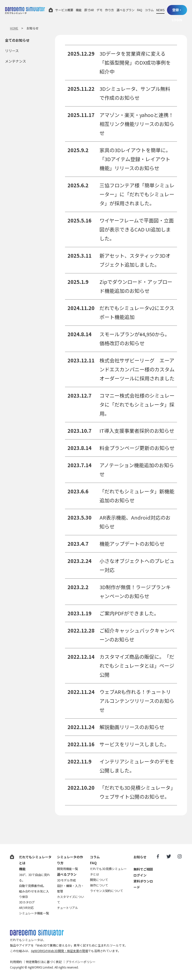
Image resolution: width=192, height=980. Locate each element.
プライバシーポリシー (80, 962)
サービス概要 (64, 10)
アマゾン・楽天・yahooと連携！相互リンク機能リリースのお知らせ (137, 124)
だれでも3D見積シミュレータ (37, 933)
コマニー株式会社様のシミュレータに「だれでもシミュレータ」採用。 (137, 404)
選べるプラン (125, 10)
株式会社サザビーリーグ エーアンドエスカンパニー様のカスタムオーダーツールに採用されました (137, 369)
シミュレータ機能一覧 (34, 913)
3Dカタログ (27, 902)
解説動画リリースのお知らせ (132, 727)
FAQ (140, 10)
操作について (99, 885)
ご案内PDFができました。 (129, 613)
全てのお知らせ (17, 40)
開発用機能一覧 (67, 869)
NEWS (160, 10)
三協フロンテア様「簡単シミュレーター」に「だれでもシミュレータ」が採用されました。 (137, 194)
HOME (14, 28)
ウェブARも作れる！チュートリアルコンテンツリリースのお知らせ (137, 701)
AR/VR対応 (26, 908)
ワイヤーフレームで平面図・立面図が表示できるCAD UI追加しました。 (137, 229)
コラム (149, 10)
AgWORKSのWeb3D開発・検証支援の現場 (59, 951)
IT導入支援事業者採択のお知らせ (137, 431)
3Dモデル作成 (66, 880)
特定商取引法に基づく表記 (44, 962)
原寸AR (89, 10)
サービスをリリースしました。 (134, 744)
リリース (12, 51)
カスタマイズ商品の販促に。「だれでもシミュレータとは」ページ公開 (137, 666)
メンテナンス (15, 61)
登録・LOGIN (177, 11)
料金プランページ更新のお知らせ (137, 448)
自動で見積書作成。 (32, 886)
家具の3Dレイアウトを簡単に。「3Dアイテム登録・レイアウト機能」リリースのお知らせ (135, 159)
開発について (99, 880)
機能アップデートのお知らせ (132, 544)
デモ (99, 10)
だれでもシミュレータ (25, 10)
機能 (79, 10)
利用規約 (16, 962)
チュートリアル (67, 908)
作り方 (109, 10)
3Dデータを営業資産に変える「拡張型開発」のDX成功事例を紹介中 (135, 62)
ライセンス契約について (106, 891)
